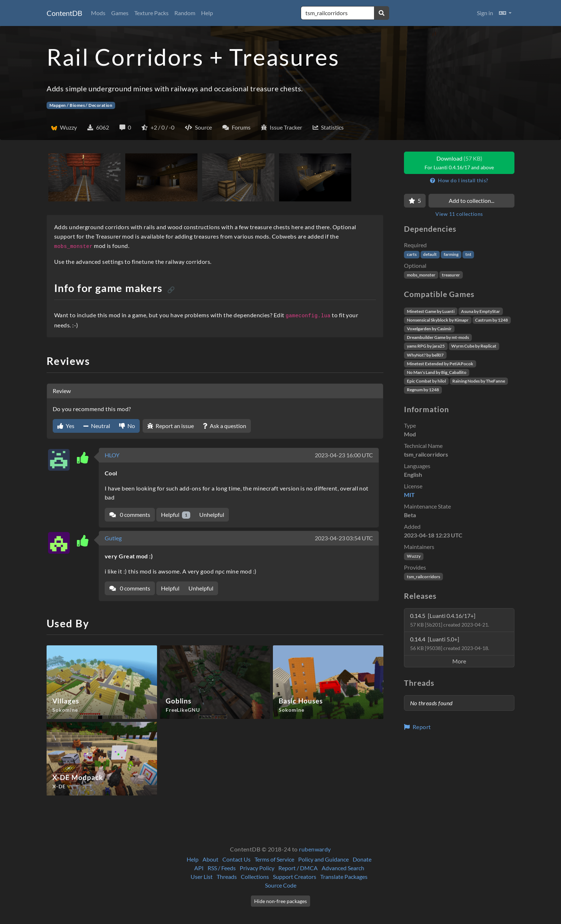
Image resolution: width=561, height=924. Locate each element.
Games (120, 13)
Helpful (176, 515)
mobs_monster (421, 275)
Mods (98, 13)
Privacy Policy (257, 868)
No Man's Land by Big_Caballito (437, 372)
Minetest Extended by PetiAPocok (440, 364)
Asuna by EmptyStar (480, 311)
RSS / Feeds (222, 868)
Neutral (97, 426)
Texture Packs (151, 13)
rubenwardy (315, 849)
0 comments (130, 515)
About (210, 859)
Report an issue (171, 426)
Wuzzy (414, 556)
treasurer (451, 275)
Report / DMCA (298, 868)
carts (412, 254)
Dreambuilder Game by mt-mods (438, 337)
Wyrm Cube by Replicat (474, 346)
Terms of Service (274, 859)
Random (185, 13)
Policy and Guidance (323, 859)
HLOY (112, 455)
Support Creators (295, 877)
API (199, 868)
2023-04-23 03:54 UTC (344, 538)
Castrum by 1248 (492, 320)
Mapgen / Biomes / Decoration (81, 105)
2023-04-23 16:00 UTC (344, 455)
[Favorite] (415, 201)
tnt (468, 254)
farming (451, 254)
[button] (505, 13)
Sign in (485, 13)
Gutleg (113, 538)
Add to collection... (471, 201)
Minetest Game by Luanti (431, 311)
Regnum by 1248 (423, 390)
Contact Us (236, 859)
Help (207, 13)
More (459, 661)
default (430, 254)
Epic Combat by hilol (426, 381)
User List (202, 877)
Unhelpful (212, 515)
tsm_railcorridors (423, 577)
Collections (255, 877)
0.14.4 (450, 643)
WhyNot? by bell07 (425, 355)
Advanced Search (343, 868)
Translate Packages (344, 877)
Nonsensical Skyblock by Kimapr (438, 320)
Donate (362, 859)
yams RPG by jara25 (426, 346)
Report (418, 727)
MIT (409, 495)
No (127, 426)
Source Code (281, 885)
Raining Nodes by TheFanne (479, 381)
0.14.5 (450, 620)
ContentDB (64, 13)
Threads (227, 877)
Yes (66, 426)
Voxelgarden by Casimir (429, 329)
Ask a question (225, 426)
